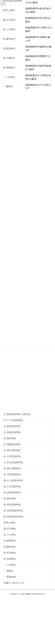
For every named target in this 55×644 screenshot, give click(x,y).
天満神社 (11, 553)
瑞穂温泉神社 (14, 444)
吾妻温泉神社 (14, 432)
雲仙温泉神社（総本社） (20, 414)
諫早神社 (11, 541)
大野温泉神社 (14, 474)
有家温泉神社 (14, 504)
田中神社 (11, 498)
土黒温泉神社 (14, 456)
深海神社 (11, 559)
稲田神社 (11, 438)
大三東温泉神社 (15, 480)
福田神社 (11, 547)
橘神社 (10, 571)
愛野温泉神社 (14, 426)
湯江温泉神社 (14, 468)
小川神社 (11, 535)
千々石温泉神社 (15, 420)
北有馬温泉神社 (15, 511)
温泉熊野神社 (14, 492)
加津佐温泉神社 (15, 517)
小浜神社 (11, 565)
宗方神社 (11, 529)
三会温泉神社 (14, 486)
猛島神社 (11, 577)
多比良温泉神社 (15, 462)
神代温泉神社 (14, 450)
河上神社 (11, 523)
